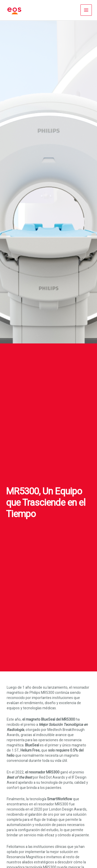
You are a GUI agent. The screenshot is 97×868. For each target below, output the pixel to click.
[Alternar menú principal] (86, 10)
